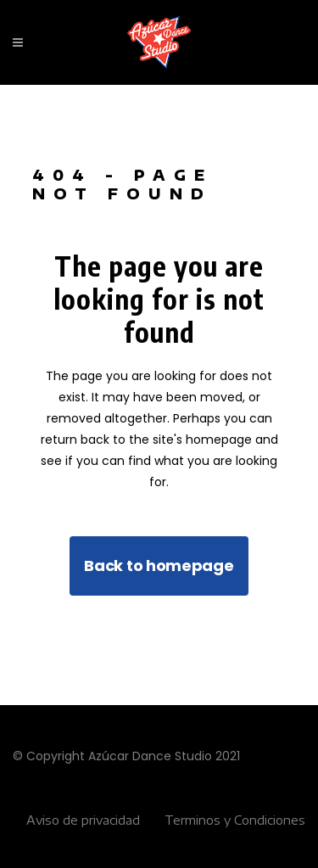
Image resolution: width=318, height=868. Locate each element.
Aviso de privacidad (83, 820)
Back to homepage (159, 566)
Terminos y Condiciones (235, 820)
